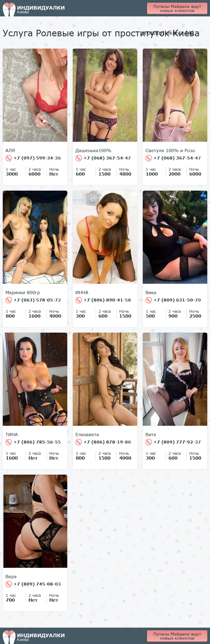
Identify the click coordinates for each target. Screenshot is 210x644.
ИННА (82, 293)
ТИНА (12, 435)
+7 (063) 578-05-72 (33, 300)
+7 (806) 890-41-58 (103, 300)
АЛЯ (10, 150)
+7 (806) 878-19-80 (103, 442)
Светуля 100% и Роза (170, 150)
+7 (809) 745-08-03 (33, 584)
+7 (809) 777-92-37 (173, 442)
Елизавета (87, 435)
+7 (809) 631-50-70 (173, 300)
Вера (11, 577)
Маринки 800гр (23, 293)
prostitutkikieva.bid (167, 33)
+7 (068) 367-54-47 (103, 158)
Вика (151, 293)
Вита (151, 435)
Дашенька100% (93, 150)
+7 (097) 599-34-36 (33, 158)
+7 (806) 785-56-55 (33, 442)
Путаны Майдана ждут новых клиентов (177, 8)
